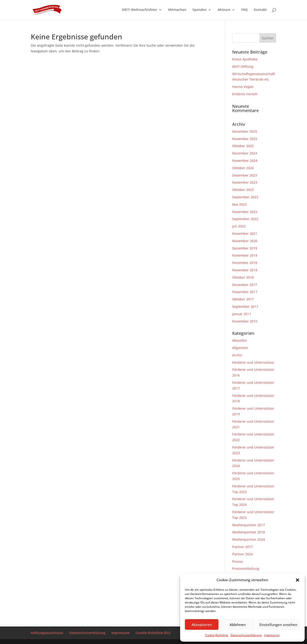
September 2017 (245, 306)
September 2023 (245, 197)
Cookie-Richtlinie (217, 635)
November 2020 (245, 241)
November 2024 (245, 161)
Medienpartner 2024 (249, 539)
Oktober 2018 (243, 277)
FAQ (244, 10)
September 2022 (245, 219)
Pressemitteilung (246, 569)
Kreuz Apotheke (245, 59)
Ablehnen (238, 625)
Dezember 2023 (245, 175)
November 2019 (245, 255)
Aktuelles (240, 340)
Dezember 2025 (245, 131)
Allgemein (240, 348)
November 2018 (245, 270)
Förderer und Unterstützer (253, 362)
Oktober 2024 (243, 168)
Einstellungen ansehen (278, 625)
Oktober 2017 (243, 299)
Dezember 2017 (245, 285)
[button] (298, 580)
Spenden (200, 10)
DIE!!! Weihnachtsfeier (140, 10)
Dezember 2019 (245, 248)
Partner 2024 (242, 554)
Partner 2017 (242, 547)
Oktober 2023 (243, 190)
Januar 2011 (242, 314)
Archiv (237, 355)
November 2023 (245, 182)
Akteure (224, 10)
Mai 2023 (239, 204)
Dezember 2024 (245, 153)
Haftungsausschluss (47, 633)
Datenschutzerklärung (246, 635)
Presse (238, 561)
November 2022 (245, 212)
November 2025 (245, 139)
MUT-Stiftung (243, 66)
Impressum (272, 635)
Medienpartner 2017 (249, 525)
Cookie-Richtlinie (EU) (153, 633)
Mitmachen (177, 10)
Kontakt (260, 10)
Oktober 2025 (243, 146)
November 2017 (245, 292)
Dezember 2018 (245, 263)
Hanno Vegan (243, 87)
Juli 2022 (239, 226)
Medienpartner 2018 (249, 532)
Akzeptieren (202, 625)
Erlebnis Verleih (245, 94)
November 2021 (245, 234)
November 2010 (245, 321)
